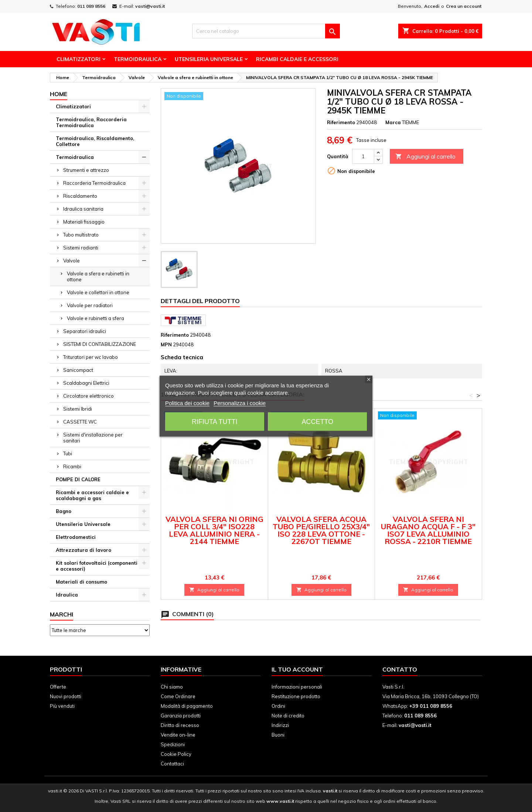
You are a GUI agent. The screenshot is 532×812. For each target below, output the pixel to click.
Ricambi (72, 466)
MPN (166, 344)
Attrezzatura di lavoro (83, 550)
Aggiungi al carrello (425, 157)
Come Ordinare (178, 696)
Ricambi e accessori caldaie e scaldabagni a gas (92, 495)
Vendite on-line (178, 735)
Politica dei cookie (187, 403)
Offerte (58, 687)
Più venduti (62, 706)
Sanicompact (78, 370)
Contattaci (172, 764)
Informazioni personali (297, 687)
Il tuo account (297, 669)
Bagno (64, 511)
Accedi (432, 6)
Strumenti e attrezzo (86, 170)
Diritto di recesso (180, 725)
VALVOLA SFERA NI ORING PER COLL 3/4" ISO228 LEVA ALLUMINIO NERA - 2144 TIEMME (214, 530)
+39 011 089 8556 (431, 706)
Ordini (278, 706)
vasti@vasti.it (150, 6)
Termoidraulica (138, 59)
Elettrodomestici (76, 537)
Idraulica (67, 595)
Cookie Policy (176, 754)
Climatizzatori (79, 59)
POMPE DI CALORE (78, 479)
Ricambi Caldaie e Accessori (297, 59)
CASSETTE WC (80, 422)
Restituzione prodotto (296, 696)
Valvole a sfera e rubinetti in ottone (98, 276)
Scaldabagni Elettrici (86, 383)
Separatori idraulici (85, 331)
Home (59, 94)
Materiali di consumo (81, 582)
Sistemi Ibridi (78, 409)
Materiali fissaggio (84, 222)
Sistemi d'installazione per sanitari (93, 438)
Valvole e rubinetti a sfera (96, 318)
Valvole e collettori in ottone (98, 292)
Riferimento (341, 122)
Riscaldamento (80, 196)
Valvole (71, 261)
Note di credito (288, 716)
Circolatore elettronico (88, 396)
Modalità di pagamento (187, 706)
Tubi (68, 453)
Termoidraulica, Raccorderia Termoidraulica (91, 122)
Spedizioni (173, 744)
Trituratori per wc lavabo (91, 357)
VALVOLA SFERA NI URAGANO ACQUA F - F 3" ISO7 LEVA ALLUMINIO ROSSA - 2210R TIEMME (428, 530)
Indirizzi (280, 725)
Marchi (62, 614)
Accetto (317, 421)
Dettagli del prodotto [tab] (200, 301)
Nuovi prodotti (66, 696)
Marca (393, 122)
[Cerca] (266, 31)
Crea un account (464, 6)
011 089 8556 (91, 6)
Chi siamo (172, 687)
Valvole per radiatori (90, 305)
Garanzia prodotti (181, 716)
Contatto (400, 669)
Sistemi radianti (81, 248)
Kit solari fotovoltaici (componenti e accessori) (97, 566)
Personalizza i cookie (240, 403)
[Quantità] (363, 156)
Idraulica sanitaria (83, 209)
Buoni (278, 735)
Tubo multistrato (81, 235)
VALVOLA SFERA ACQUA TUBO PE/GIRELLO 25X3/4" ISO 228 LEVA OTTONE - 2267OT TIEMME (321, 530)
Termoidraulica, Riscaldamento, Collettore (95, 141)
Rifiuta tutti (214, 421)
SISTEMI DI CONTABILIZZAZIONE (100, 344)
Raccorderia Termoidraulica (94, 183)
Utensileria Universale (209, 59)
